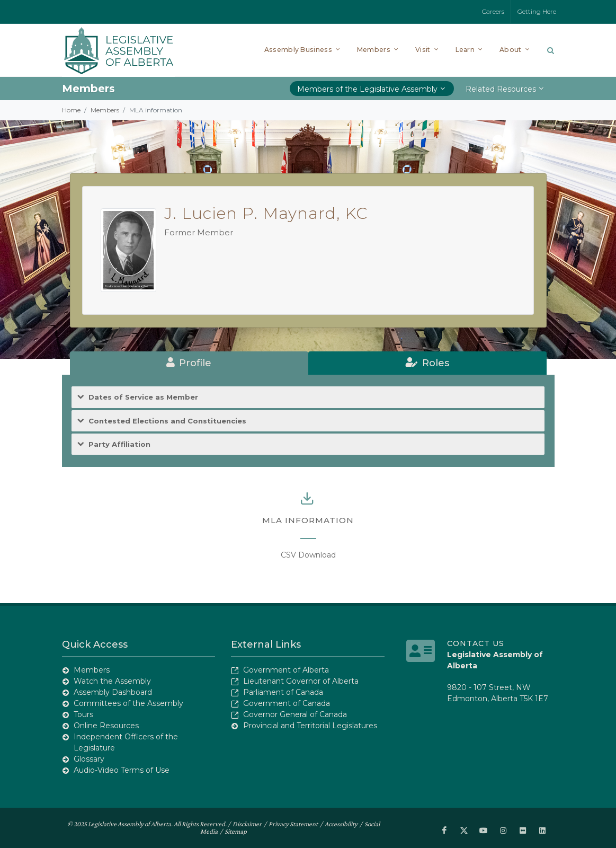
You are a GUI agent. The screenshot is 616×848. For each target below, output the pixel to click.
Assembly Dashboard (113, 692)
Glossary (89, 759)
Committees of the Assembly (128, 703)
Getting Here (537, 11)
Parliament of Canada (283, 692)
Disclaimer (247, 824)
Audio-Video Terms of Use (122, 770)
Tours (83, 714)
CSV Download (308, 555)
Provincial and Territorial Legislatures (310, 726)
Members (105, 110)
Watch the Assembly (112, 681)
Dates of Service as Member (143, 397)
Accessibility (341, 824)
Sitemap (236, 831)
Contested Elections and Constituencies (167, 421)
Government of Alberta (286, 670)
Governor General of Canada (295, 714)
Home (71, 110)
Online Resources (106, 726)
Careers (493, 11)
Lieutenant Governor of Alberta (301, 681)
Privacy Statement (293, 824)
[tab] (189, 363)
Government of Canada (287, 703)
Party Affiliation (119, 444)
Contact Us (476, 643)
